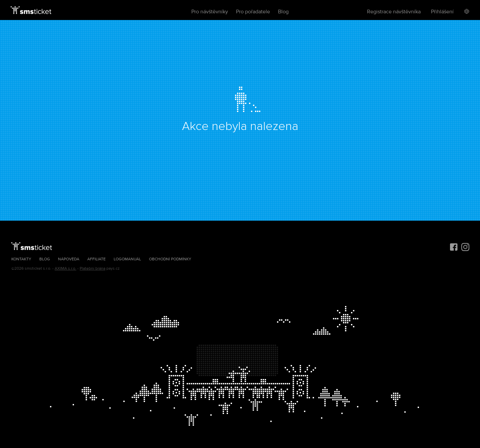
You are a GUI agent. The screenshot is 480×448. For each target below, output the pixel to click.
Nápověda (69, 259)
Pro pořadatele (253, 12)
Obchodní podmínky (170, 259)
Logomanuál (127, 259)
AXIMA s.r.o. (65, 268)
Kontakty (21, 259)
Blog (283, 12)
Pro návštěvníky (210, 12)
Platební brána (92, 268)
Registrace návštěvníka (394, 12)
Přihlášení (442, 12)
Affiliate (96, 259)
